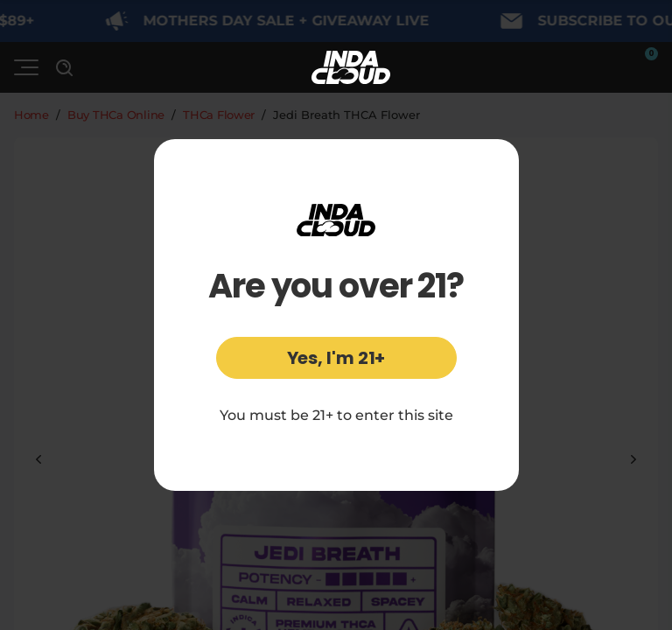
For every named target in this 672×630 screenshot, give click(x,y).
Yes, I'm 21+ (336, 358)
